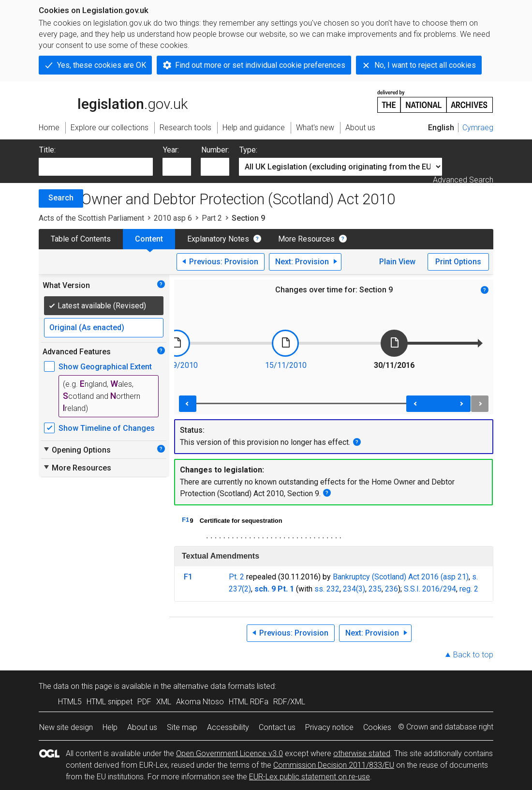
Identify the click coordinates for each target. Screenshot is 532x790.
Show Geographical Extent (105, 367)
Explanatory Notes (218, 239)
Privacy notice (329, 727)
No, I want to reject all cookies (425, 65)
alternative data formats (214, 686)
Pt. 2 (236, 577)
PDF (144, 702)
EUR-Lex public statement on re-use (310, 777)
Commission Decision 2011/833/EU (334, 765)
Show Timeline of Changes (107, 428)
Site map (182, 727)
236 (392, 589)
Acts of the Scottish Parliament (91, 218)
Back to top (473, 655)
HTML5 (70, 702)
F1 (185, 520)
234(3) (354, 589)
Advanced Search (463, 180)
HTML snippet (110, 702)
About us (142, 727)
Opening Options (77, 450)
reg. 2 (469, 589)
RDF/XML (289, 702)
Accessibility (228, 727)
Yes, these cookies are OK (102, 65)
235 (375, 589)
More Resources (306, 239)
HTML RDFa (249, 702)
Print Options (458, 262)
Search (61, 198)
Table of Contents (81, 239)
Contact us (277, 727)
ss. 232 (327, 589)
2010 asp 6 (173, 218)
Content (149, 239)
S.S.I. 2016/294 (430, 589)
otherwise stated (362, 753)
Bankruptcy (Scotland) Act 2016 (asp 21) (401, 577)
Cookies (377, 727)
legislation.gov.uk (113, 101)
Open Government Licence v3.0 (229, 753)
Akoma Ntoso (200, 702)
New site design (66, 727)
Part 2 (212, 218)
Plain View (397, 262)
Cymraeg (478, 128)
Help (110, 727)
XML (164, 702)
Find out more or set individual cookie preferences (260, 65)
